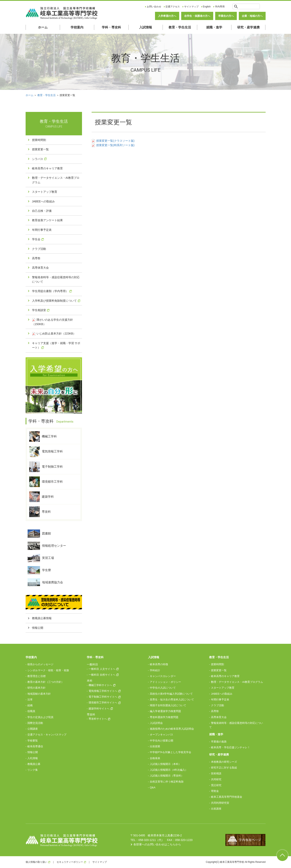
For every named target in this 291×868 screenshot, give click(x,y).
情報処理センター (47, 546)
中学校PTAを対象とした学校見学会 (170, 752)
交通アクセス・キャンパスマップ (47, 735)
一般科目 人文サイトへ (102, 669)
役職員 (31, 711)
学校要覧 (33, 741)
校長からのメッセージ (40, 664)
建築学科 (41, 497)
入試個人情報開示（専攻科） (167, 776)
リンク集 (33, 770)
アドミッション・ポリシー (165, 682)
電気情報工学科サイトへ (103, 691)
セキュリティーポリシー (70, 862)
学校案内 (77, 27)
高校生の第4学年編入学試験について (171, 694)
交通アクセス (173, 7)
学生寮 (39, 570)
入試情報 (146, 27)
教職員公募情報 (42, 618)
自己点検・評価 (42, 211)
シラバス (38, 159)
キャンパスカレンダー (163, 676)
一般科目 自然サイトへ (102, 675)
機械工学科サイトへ (100, 685)
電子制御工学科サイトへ (103, 697)
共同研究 (216, 779)
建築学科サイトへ (99, 709)
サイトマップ (191, 7)
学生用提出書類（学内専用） (50, 291)
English (207, 7)
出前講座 (216, 809)
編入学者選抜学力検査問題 (165, 711)
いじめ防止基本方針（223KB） (54, 334)
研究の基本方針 (36, 688)
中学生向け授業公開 (161, 741)
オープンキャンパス (161, 735)
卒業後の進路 (219, 742)
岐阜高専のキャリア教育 (47, 168)
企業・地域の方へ (252, 16)
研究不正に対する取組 (224, 768)
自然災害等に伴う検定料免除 (167, 782)
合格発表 (155, 758)
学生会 (36, 239)
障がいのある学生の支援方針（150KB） (53, 322)
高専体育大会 (40, 268)
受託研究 (216, 785)
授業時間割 (39, 140)
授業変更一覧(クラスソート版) (113, 141)
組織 (30, 705)
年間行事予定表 (42, 230)
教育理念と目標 (36, 676)
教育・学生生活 (180, 27)
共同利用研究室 (220, 803)
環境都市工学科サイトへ (103, 703)
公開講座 (33, 729)
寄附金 (215, 791)
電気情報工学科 (46, 452)
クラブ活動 (39, 249)
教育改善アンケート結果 (47, 220)
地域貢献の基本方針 (39, 694)
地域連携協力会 (45, 582)
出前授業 (155, 746)
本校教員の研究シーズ (224, 762)
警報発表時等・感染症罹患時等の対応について (56, 279)
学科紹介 (155, 670)
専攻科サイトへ (98, 719)
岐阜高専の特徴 (159, 664)
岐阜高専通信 (35, 746)
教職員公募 (34, 764)
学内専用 (220, 7)
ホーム (43, 27)
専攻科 (40, 512)
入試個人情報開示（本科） (165, 764)
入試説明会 (156, 723)
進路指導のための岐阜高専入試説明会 (172, 729)
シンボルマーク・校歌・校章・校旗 (48, 670)
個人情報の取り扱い (36, 862)
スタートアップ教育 (45, 192)
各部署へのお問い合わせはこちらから (157, 844)
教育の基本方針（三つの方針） (46, 682)
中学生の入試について (163, 688)
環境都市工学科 (46, 482)
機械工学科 (43, 437)
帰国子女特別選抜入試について (168, 705)
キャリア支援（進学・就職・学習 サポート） (56, 345)
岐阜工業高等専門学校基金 (227, 797)
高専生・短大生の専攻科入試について (172, 700)
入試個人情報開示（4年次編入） (169, 770)
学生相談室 (39, 310)
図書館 (39, 534)
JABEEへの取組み (43, 201)
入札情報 (33, 758)
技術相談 (216, 773)
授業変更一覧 (40, 149)
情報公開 (38, 628)
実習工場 (41, 558)
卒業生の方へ (226, 16)
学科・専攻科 (111, 27)
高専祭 (36, 258)
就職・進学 (214, 27)
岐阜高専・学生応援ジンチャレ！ (230, 747)
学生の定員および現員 (40, 717)
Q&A (153, 787)
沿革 (30, 700)
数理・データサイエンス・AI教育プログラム (56, 180)
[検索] (249, 6)
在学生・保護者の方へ (197, 16)
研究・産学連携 (248, 27)
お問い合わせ (154, 7)
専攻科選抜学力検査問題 (164, 717)
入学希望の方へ (167, 16)
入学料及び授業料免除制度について (54, 301)
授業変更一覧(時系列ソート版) (113, 145)
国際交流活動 (35, 723)
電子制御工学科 (46, 467)
